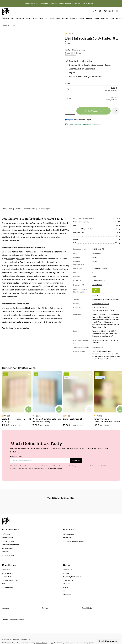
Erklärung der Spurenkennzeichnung (106, 299)
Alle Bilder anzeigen (108, 641)
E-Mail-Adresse (16, 456)
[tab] (8, 209)
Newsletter (45, 3)
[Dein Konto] (100, 11)
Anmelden (76, 460)
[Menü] (117, 10)
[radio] (92, 89)
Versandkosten (71, 55)
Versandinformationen (101, 304)
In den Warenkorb (94, 111)
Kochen (20, 259)
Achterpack (46, 315)
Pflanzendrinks (20, 279)
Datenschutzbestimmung (54, 468)
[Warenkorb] (108, 11)
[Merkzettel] (94, 11)
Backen (10, 259)
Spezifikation (97, 285)
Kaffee (15, 252)
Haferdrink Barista (34, 276)
